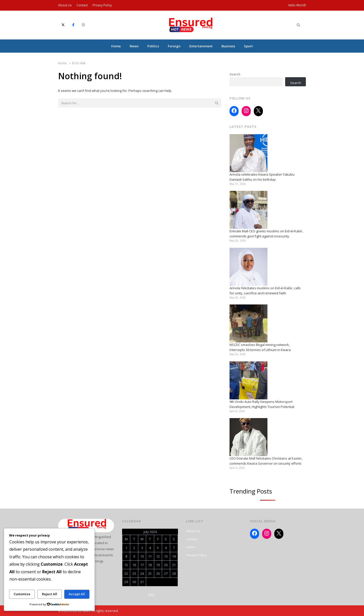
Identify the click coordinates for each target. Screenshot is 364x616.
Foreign (174, 46)
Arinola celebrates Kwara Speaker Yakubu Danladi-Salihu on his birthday (262, 177)
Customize (22, 594)
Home (116, 46)
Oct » (152, 594)
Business (228, 46)
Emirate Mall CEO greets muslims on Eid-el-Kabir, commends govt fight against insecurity (266, 234)
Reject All (50, 594)
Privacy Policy (102, 5)
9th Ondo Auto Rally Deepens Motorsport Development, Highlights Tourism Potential (262, 404)
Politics (153, 46)
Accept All (77, 594)
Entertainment (201, 46)
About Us (65, 5)
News (134, 46)
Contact (82, 5)
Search (235, 74)
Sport (248, 46)
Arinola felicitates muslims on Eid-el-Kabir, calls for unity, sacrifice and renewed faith (265, 291)
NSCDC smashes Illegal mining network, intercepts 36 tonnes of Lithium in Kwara (260, 347)
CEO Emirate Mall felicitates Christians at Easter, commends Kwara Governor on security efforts (266, 461)
